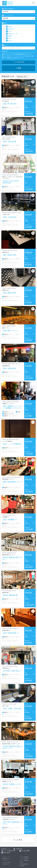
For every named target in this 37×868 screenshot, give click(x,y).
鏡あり (9, 41)
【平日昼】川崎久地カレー (12, 671)
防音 (8, 38)
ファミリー (13, 56)
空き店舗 (16, 54)
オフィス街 (28, 54)
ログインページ (6, 857)
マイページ (5, 860)
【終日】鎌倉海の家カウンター (12, 558)
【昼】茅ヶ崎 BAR (9, 104)
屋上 (29, 56)
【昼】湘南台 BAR (9, 293)
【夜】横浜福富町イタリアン (12, 483)
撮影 (3, 58)
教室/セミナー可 (12, 34)
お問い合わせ (6, 864)
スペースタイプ (8, 15)
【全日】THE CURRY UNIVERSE (11, 182)
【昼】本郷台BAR (9, 368)
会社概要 (22, 866)
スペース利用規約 (24, 859)
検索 (18, 68)
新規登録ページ (6, 859)
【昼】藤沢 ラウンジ (10, 331)
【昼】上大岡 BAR (9, 217)
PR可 (9, 31)
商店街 (3, 54)
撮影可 (9, 36)
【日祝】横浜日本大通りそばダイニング (12, 747)
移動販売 (20, 54)
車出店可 (10, 29)
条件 (4, 23)
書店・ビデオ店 (6, 56)
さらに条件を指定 (19, 62)
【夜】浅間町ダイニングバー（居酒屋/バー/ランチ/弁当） (12, 407)
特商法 (22, 862)
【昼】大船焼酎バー (10, 520)
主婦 (32, 56)
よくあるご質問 (6, 862)
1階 (15, 58)
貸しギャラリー (20, 58)
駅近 (24, 54)
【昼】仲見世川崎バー (11, 633)
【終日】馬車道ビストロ (12, 784)
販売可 (9, 27)
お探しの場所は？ (8, 9)
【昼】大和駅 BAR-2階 (12, 709)
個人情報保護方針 (24, 864)
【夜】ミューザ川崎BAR (12, 444)
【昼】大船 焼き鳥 (9, 142)
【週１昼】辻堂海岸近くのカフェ (12, 823)
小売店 (26, 56)
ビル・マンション (20, 56)
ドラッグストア (9, 54)
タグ (4, 45)
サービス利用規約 (24, 857)
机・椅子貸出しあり (9, 58)
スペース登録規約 (24, 860)
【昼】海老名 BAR (9, 255)
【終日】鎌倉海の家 (10, 595)
